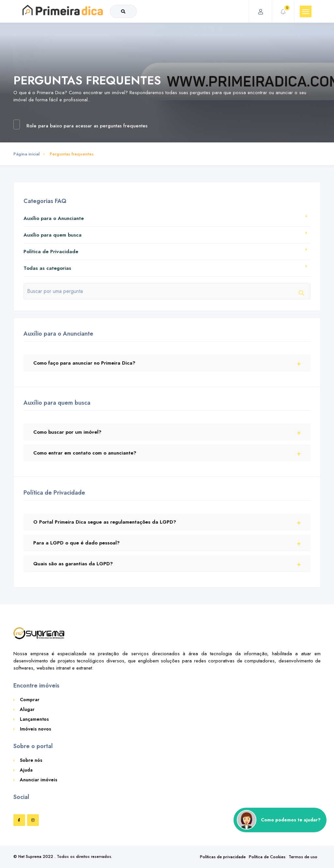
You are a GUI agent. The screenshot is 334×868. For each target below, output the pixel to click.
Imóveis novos (36, 729)
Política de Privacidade (51, 252)
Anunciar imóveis (39, 780)
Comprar (30, 700)
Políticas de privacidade (223, 857)
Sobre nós (31, 760)
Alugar (27, 709)
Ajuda (26, 770)
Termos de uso (303, 857)
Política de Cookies (267, 857)
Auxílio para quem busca (53, 235)
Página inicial (27, 154)
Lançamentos (34, 719)
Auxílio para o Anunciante (54, 218)
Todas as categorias (47, 268)
